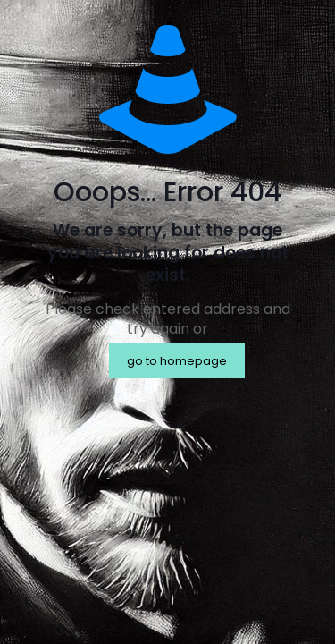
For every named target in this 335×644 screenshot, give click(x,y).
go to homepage (177, 361)
